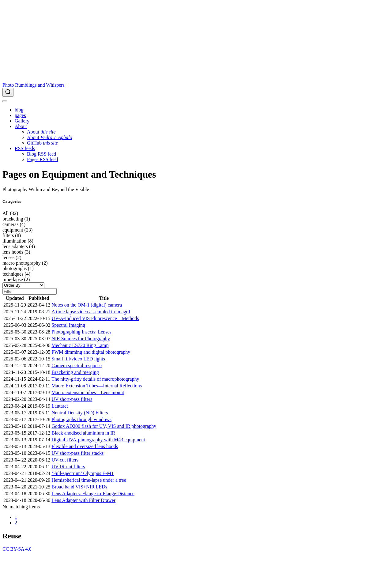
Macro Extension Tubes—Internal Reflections (97, 386)
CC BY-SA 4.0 (17, 549)
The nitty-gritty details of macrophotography (95, 379)
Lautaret (60, 406)
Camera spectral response (76, 366)
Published (39, 298)
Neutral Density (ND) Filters (80, 413)
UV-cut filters (65, 460)
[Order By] (23, 285)
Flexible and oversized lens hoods (85, 446)
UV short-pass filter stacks (77, 453)
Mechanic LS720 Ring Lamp (80, 345)
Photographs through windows (81, 419)
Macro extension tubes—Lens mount (88, 392)
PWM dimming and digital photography (91, 352)
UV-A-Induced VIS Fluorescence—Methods (95, 318)
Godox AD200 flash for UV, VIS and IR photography (104, 426)
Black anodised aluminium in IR (83, 433)
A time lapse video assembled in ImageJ (91, 312)
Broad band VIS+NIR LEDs (79, 487)
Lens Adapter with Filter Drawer (83, 500)
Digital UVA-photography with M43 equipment (98, 440)
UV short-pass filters (72, 399)
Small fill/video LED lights (78, 359)
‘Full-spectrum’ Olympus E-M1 (83, 473)
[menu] (5, 101)
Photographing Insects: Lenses (81, 332)
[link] (21, 126)
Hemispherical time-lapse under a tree (89, 480)
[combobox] (196, 92)
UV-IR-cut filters (68, 467)
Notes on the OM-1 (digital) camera (87, 305)
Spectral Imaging (68, 325)
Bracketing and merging (75, 372)
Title (104, 298)
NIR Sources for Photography (81, 339)
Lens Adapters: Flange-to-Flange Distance (93, 494)
